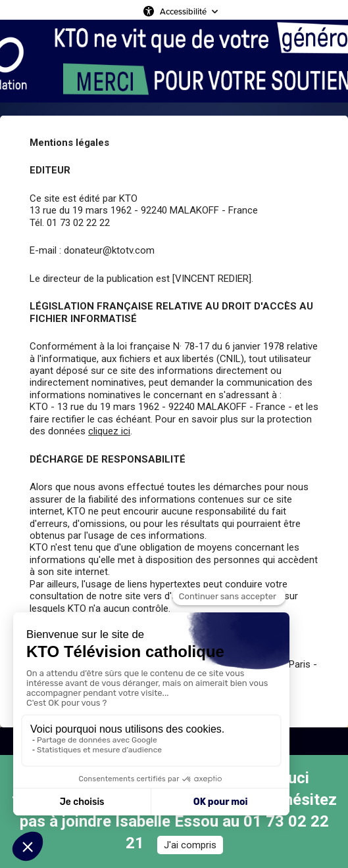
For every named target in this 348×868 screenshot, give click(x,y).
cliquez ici (109, 431)
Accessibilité (183, 11)
